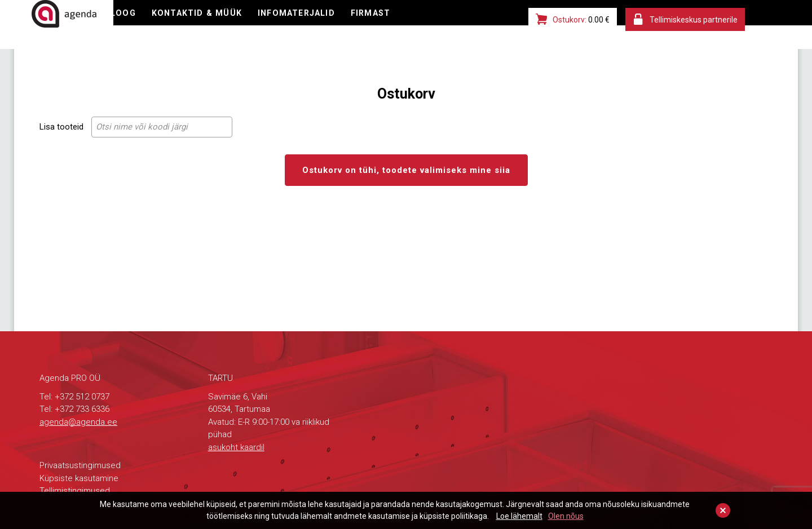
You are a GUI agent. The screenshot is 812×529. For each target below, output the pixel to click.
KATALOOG (220, 25)
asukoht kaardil (236, 447)
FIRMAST (490, 25)
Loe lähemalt (519, 516)
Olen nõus (566, 516)
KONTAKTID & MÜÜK (308, 25)
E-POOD (161, 25)
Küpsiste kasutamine (79, 478)
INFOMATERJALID (411, 25)
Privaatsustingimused (80, 465)
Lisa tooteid (61, 127)
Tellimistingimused (75, 491)
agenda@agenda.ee (78, 422)
